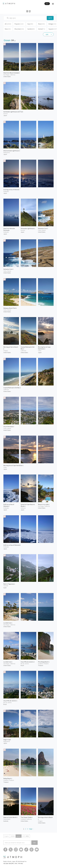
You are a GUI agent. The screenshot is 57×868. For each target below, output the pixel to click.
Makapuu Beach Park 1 (10, 308)
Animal (42, 29)
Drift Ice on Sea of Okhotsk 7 (9, 505)
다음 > (31, 829)
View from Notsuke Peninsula (9, 229)
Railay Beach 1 (8, 778)
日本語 (13, 836)
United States (7, 77)
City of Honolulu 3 (9, 427)
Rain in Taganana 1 (9, 584)
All (8, 24)
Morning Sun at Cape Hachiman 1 (13, 465)
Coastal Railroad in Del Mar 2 (12, 388)
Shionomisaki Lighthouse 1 (12, 151)
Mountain (19, 29)
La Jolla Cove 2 (8, 662)
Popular (19, 24)
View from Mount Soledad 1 (12, 73)
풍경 (28, 11)
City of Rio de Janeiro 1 (10, 701)
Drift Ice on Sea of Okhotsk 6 (12, 545)
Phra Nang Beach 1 (44, 662)
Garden (31, 29)
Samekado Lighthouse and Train (13, 112)
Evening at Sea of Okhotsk (11, 190)
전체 (47, 34)
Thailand (40, 665)
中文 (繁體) (26, 836)
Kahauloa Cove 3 (43, 228)
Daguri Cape (7, 740)
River (42, 24)
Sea (30, 24)
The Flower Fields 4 (27, 817)
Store (47, 4)
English (7, 836)
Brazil (5, 704)
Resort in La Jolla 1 (44, 504)
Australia (6, 821)
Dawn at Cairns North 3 (10, 817)
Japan (5, 115)
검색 (50, 18)
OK (34, 843)
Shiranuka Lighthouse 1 (28, 228)
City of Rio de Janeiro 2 (28, 662)
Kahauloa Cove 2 (8, 269)
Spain (5, 588)
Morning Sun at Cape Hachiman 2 (44, 348)
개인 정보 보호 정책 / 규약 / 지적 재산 (13, 863)
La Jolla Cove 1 (8, 623)
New (8, 29)
